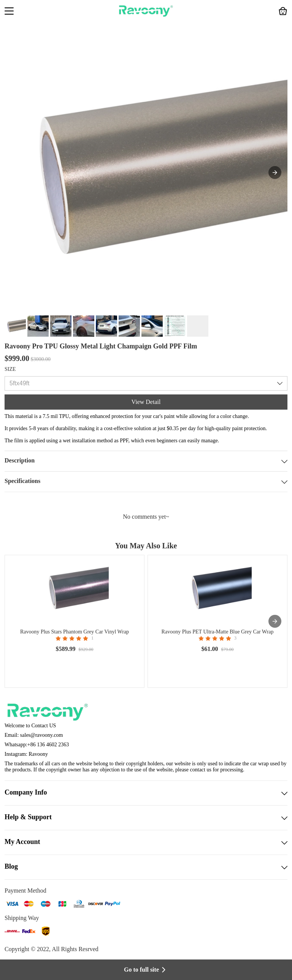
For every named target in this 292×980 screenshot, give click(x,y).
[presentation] (275, 621)
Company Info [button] (146, 793)
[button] (9, 12)
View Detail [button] (146, 402)
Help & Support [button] (146, 818)
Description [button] (146, 461)
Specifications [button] (146, 482)
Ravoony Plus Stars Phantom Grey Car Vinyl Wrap (75, 632)
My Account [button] (146, 842)
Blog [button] (146, 867)
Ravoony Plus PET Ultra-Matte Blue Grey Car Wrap (218, 632)
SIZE (10, 369)
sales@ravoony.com (42, 735)
